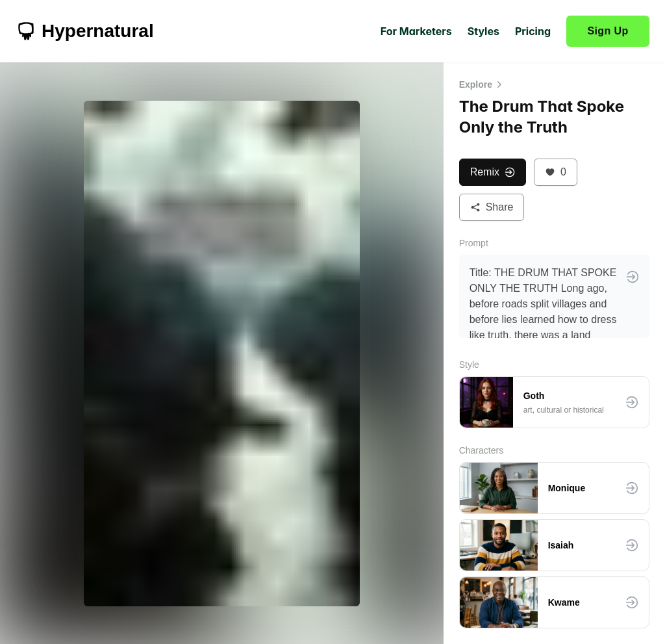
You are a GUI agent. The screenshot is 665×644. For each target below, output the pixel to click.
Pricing (533, 31)
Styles (483, 31)
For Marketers (416, 31)
